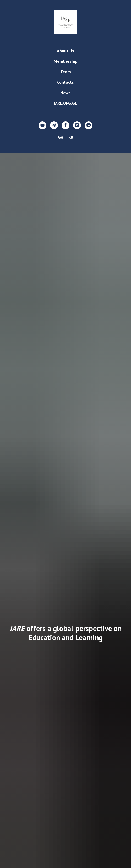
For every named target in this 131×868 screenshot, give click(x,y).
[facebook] (65, 125)
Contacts (65, 82)
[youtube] (42, 125)
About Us (65, 51)
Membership (65, 61)
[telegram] (54, 125)
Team (66, 72)
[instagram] (77, 125)
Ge (61, 137)
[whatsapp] (89, 125)
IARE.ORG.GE (65, 103)
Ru (71, 137)
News (65, 93)
